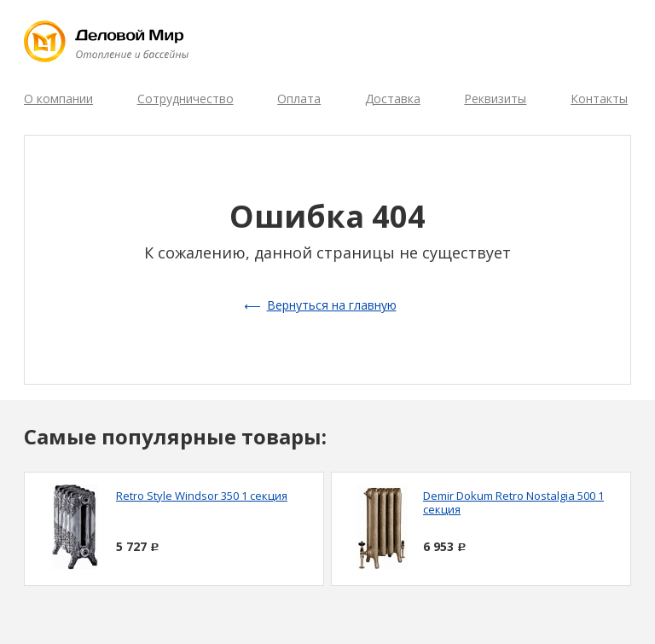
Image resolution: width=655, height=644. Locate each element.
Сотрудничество (185, 99)
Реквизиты (495, 99)
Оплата (299, 99)
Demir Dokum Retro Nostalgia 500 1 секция (513, 502)
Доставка (393, 99)
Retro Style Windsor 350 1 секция (202, 496)
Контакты (599, 99)
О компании (58, 99)
